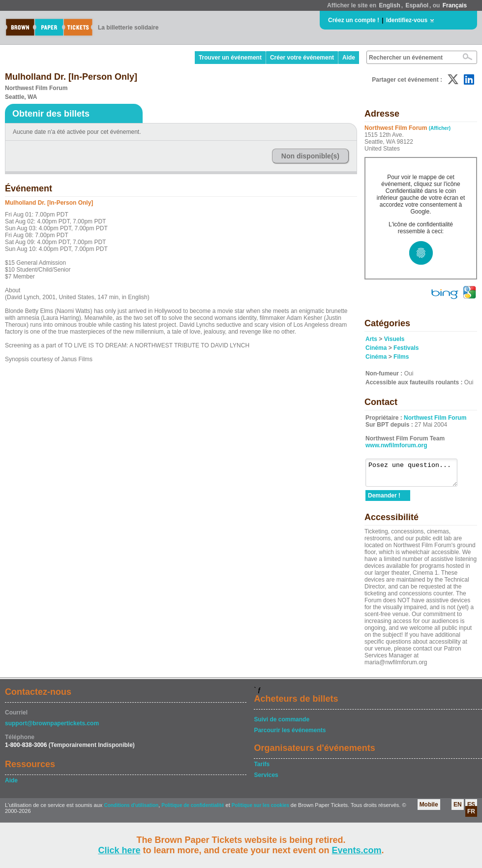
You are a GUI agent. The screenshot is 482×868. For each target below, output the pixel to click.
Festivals (406, 348)
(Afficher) (440, 128)
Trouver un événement (230, 58)
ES (471, 809)
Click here (119, 850)
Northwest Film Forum (435, 418)
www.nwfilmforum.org (396, 445)
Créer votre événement (302, 58)
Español (417, 5)
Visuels (394, 339)
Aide (349, 58)
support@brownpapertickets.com (52, 728)
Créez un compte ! (354, 20)
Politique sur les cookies (261, 810)
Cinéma (376, 348)
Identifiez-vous (407, 20)
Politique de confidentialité (193, 810)
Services (266, 779)
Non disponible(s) (310, 156)
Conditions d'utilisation (131, 810)
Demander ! (384, 500)
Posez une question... (416, 475)
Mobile (429, 809)
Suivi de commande (282, 724)
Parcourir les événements (290, 735)
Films (401, 357)
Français (455, 5)
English (389, 5)
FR (471, 816)
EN (458, 809)
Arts (371, 339)
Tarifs (262, 769)
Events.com (357, 850)
